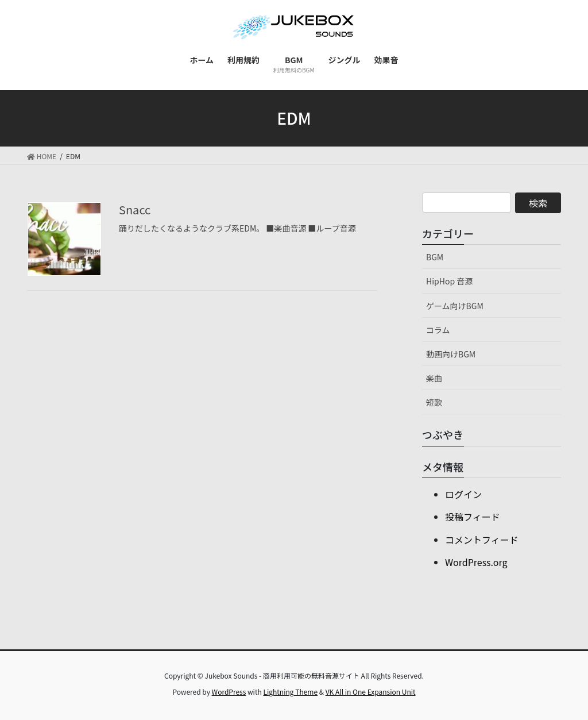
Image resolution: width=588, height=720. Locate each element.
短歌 (434, 402)
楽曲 (434, 378)
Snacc (135, 209)
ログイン (463, 494)
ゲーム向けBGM (455, 306)
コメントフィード (482, 540)
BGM (435, 257)
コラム (438, 330)
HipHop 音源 (449, 281)
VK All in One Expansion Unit (371, 692)
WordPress (229, 692)
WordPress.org (476, 562)
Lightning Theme (290, 692)
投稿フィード (473, 517)
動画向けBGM (451, 354)
